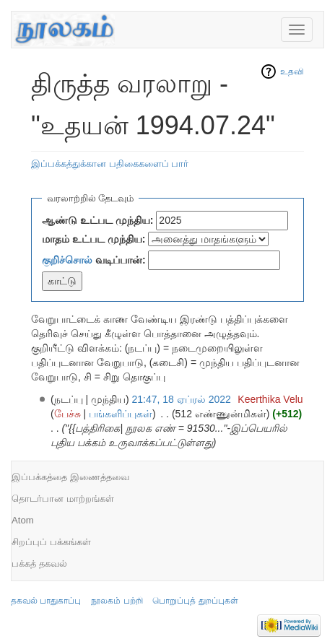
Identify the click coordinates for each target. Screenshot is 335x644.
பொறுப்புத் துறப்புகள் (195, 601)
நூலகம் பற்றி (117, 601)
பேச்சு (68, 414)
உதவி (292, 71)
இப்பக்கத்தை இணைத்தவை (70, 477)
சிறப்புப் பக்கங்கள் (51, 542)
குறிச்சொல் (67, 260)
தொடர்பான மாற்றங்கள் (63, 499)
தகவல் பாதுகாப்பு (46, 601)
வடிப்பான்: (94, 260)
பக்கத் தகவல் (39, 563)
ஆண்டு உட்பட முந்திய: (97, 220)
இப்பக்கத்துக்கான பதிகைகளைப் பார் (110, 164)
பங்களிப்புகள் (121, 414)
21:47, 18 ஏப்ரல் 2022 (182, 399)
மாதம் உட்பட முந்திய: (93, 239)
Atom (23, 520)
